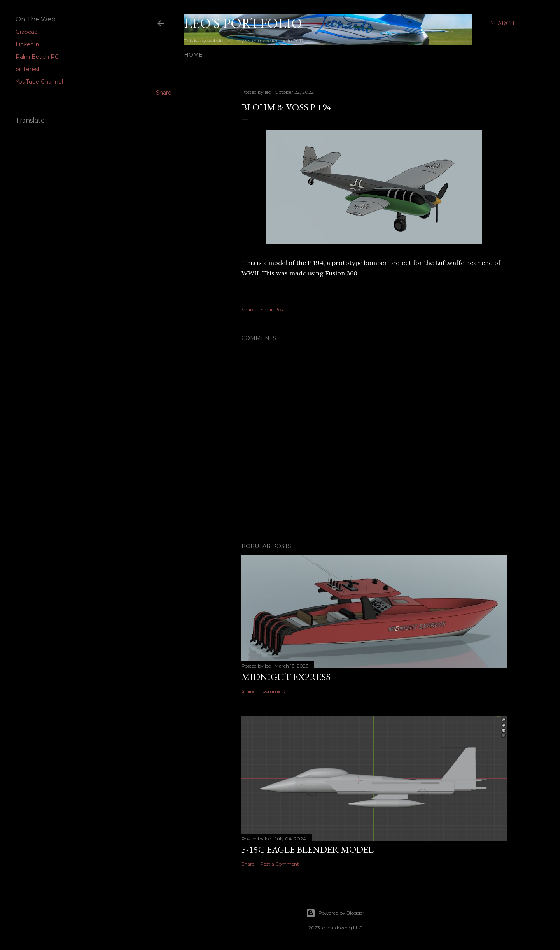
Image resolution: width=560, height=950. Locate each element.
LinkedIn (27, 44)
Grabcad (27, 32)
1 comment (273, 691)
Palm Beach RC (37, 57)
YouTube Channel (39, 82)
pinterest (28, 69)
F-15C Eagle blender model (308, 849)
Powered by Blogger (335, 913)
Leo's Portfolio (243, 23)
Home (193, 55)
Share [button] (164, 93)
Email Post (272, 309)
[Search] (502, 23)
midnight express (286, 677)
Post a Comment (280, 864)
